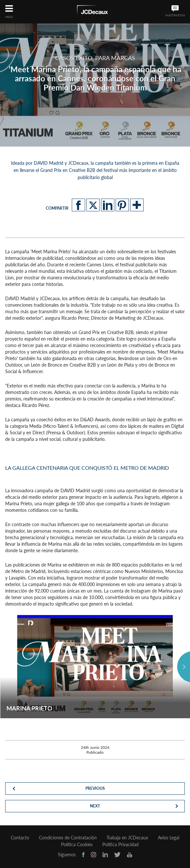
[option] (95, 667)
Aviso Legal (169, 838)
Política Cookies (77, 845)
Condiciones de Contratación (68, 838)
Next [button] (184, 667)
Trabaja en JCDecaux (127, 838)
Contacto (20, 838)
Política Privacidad (120, 845)
